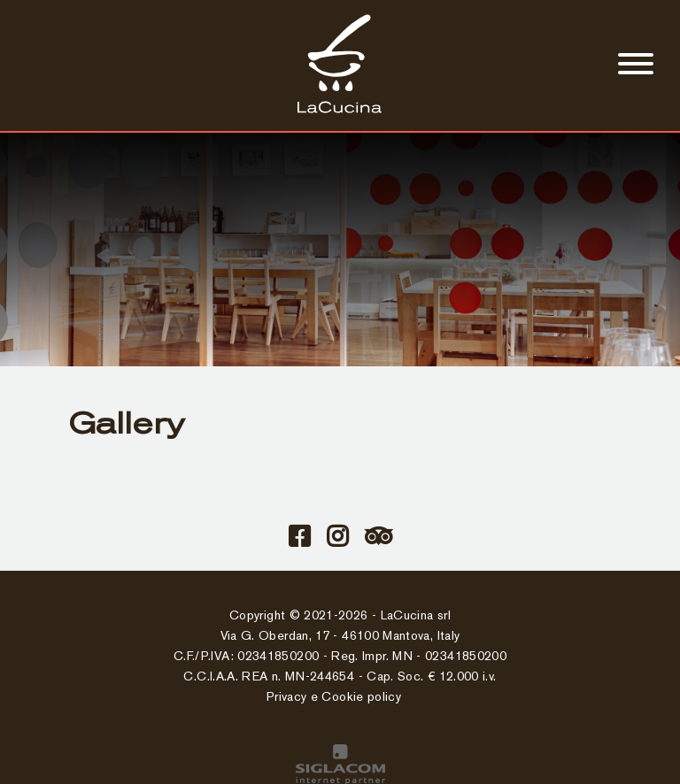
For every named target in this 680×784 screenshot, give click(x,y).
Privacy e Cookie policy (334, 698)
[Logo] (340, 111)
